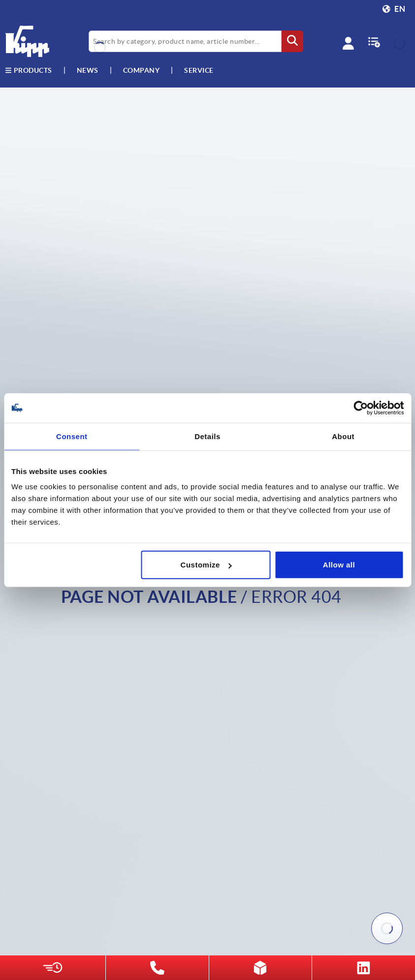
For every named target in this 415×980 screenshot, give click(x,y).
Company (142, 70)
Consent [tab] (72, 436)
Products (29, 70)
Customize (206, 565)
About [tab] (343, 436)
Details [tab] (207, 436)
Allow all (339, 565)
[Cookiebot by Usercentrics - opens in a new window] (361, 408)
